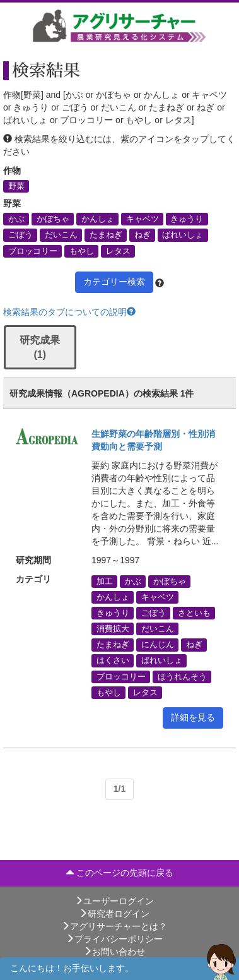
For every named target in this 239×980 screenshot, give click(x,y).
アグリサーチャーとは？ (114, 926)
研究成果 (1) (40, 347)
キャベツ (143, 219)
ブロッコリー (33, 251)
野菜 (16, 186)
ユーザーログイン (114, 901)
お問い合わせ (114, 952)
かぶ (16, 219)
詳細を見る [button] (193, 717)
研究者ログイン (114, 914)
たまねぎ (106, 235)
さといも (194, 612)
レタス (118, 251)
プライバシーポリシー (114, 939)
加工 (105, 581)
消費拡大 (113, 629)
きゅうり (187, 219)
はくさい (113, 660)
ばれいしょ (183, 235)
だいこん (61, 235)
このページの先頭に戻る (120, 873)
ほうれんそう (182, 676)
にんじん (158, 645)
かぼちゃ (53, 219)
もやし (82, 251)
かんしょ (98, 219)
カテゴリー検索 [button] (114, 282)
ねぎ (143, 235)
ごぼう (20, 235)
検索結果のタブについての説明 (69, 312)
